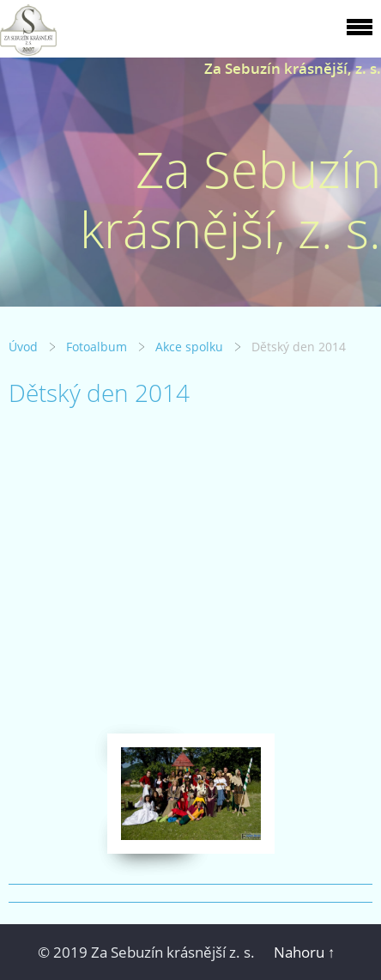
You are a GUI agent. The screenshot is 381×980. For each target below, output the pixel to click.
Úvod (23, 347)
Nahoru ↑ (305, 952)
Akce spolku (189, 347)
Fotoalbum (97, 347)
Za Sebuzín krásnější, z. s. (293, 68)
